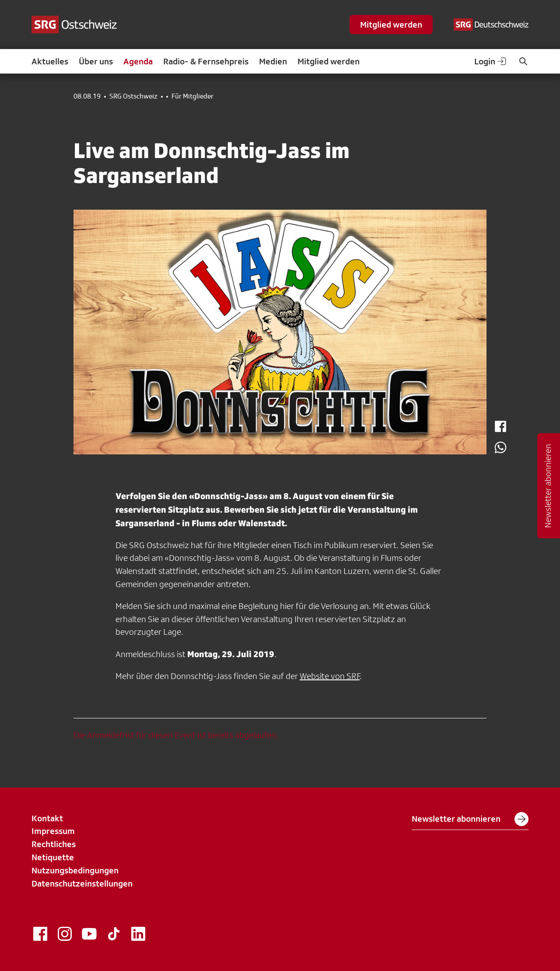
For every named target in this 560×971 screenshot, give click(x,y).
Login (491, 61)
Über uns (96, 61)
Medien (273, 61)
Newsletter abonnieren (470, 819)
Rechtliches (54, 844)
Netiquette (53, 857)
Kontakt (47, 818)
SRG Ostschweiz (133, 96)
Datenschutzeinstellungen (82, 883)
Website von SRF (330, 676)
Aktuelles (50, 61)
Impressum (53, 831)
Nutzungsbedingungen (75, 870)
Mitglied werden (391, 25)
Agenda (138, 61)
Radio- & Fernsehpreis (206, 61)
